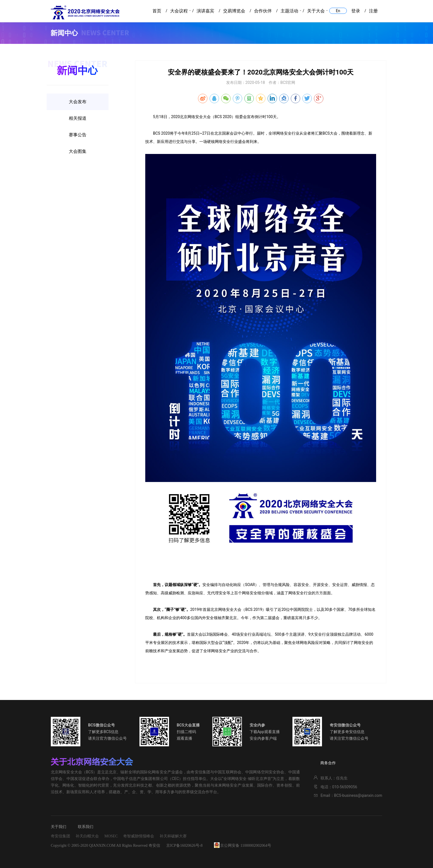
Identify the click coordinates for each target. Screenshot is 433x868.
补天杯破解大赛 (173, 836)
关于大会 (316, 11)
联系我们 (86, 827)
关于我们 (59, 827)
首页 (157, 11)
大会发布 (78, 102)
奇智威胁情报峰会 (139, 836)
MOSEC (111, 836)
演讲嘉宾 (205, 11)
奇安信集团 (60, 836)
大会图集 (78, 151)
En (338, 11)
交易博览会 (234, 11)
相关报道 (78, 118)
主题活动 (289, 11)
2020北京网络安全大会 (85, 12)
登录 (356, 11)
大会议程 (179, 11)
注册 (373, 11)
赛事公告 (78, 135)
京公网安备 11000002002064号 (246, 846)
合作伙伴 (263, 11)
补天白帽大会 (87, 836)
